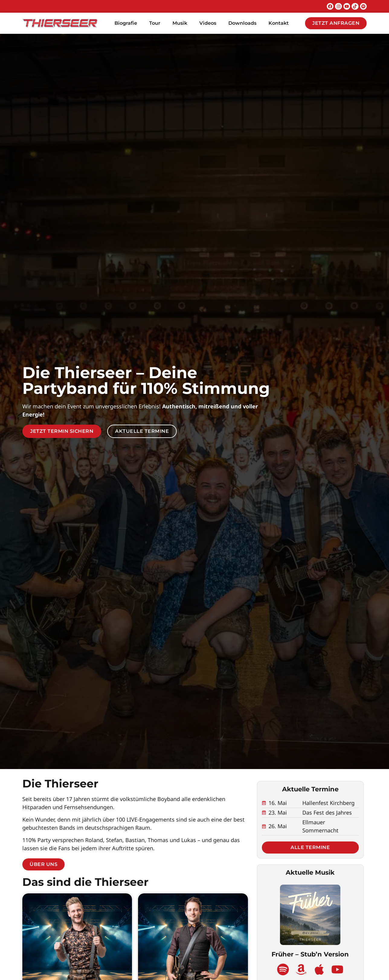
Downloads (242, 23)
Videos (208, 23)
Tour (155, 23)
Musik (180, 23)
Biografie (126, 23)
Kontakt (279, 23)
